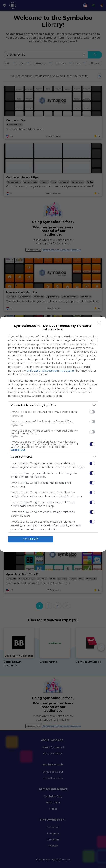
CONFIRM (31, 539)
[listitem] (53, 405)
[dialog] (53, 434)
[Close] (99, 324)
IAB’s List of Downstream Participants (50, 371)
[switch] (92, 412)
